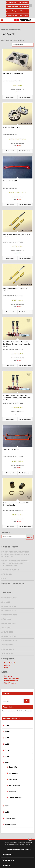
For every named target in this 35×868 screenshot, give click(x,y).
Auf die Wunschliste (25, 97)
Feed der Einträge (11, 678)
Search (30, 537)
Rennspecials (14, 785)
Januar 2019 (7, 632)
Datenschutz (8, 860)
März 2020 (6, 619)
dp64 (7, 806)
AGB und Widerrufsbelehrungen (17, 850)
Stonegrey (7, 574)
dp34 (7, 750)
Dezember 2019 (8, 623)
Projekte (8, 665)
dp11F (7, 725)
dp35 (7, 757)
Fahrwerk (13, 779)
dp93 (7, 812)
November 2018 (9, 636)
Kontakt (6, 865)
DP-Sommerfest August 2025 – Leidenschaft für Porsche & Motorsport (16, 554)
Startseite (5, 30)
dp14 (7, 738)
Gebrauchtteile (15, 798)
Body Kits (13, 767)
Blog (6, 668)
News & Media (10, 663)
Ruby (4, 578)
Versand (19, 92)
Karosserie (13, 773)
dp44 (7, 763)
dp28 (7, 744)
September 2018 (9, 641)
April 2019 (6, 628)
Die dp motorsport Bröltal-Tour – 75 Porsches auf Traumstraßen (15, 563)
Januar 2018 (7, 653)
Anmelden (8, 676)
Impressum (7, 855)
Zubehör (12, 792)
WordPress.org (10, 683)
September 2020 (9, 615)
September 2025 (9, 598)
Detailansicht (10, 97)
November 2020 (9, 611)
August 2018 (7, 645)
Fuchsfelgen (10, 818)
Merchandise (10, 824)
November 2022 (9, 606)
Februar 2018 (8, 649)
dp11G (7, 732)
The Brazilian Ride (10, 570)
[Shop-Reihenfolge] (23, 45)
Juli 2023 (6, 602)
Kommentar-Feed (11, 681)
